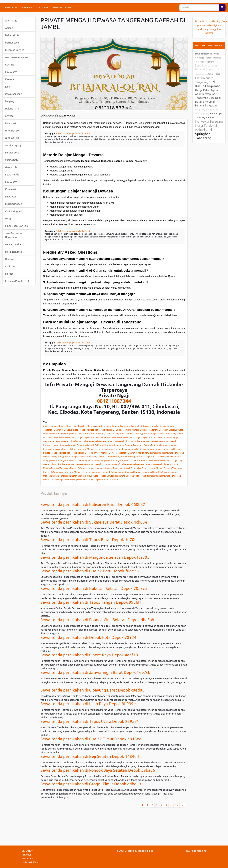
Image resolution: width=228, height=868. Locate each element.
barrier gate (12, 43)
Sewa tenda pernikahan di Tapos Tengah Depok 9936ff (91, 602)
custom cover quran (16, 57)
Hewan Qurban (14, 244)
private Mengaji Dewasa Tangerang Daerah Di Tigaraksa (91, 480)
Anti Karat (11, 21)
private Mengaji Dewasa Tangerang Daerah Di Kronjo (105, 449)
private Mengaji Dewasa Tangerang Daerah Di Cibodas (97, 430)
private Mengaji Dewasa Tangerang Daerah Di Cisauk (116, 434)
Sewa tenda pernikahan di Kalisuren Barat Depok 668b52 (93, 504)
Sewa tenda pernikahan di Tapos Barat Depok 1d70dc (89, 540)
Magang (10, 101)
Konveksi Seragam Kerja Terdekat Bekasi (209, 126)
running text (12, 131)
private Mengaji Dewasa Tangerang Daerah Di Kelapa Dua (81, 445)
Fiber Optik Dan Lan (16, 226)
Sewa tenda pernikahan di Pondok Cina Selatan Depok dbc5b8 (97, 620)
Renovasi (10, 123)
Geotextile (11, 167)
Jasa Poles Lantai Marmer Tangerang (208, 78)
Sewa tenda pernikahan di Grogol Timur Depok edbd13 (91, 784)
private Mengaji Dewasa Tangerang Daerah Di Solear (92, 472)
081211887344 (114, 401)
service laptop (13, 145)
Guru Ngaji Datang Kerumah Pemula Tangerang (208, 102)
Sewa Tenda (12, 175)
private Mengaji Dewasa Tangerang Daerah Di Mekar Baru (121, 453)
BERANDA (11, 7)
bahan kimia (12, 35)
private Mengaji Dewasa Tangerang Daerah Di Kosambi (136, 445)
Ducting (10, 65)
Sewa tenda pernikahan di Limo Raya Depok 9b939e (88, 704)
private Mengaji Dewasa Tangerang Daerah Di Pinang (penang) (90, 464)
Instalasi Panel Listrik (17, 281)
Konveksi (10, 189)
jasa (7, 87)
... (171, 805)
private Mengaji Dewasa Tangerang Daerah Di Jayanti (109, 441)
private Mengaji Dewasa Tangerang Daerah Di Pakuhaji (147, 457)
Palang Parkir (13, 109)
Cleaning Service (15, 50)
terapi (9, 219)
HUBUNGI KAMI (62, 7)
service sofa (12, 153)
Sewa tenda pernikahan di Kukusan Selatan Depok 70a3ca (94, 588)
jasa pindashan (14, 94)
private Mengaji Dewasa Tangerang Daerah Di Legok (156, 449)
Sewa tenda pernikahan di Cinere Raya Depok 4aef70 (89, 655)
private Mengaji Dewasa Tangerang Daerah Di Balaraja (69, 426)
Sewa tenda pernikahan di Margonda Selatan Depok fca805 (95, 557)
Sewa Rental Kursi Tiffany (207, 54)
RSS (188, 851)
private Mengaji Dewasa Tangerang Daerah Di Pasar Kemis (119, 460)
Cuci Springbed (14, 204)
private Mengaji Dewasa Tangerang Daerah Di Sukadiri (144, 472)
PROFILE (27, 7)
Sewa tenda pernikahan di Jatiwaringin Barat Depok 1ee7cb (95, 672)
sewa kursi (11, 197)
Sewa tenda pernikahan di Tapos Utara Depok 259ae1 (90, 721)
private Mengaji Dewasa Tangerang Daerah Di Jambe (136, 437)
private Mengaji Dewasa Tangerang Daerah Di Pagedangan (91, 457)
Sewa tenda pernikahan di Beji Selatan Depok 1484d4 (90, 756)
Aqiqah (9, 28)
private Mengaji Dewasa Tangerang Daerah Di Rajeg (146, 464)
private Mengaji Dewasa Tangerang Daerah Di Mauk (68, 453)
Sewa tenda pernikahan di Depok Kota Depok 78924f (89, 637)
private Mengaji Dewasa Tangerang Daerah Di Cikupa (150, 430)
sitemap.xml (199, 851)
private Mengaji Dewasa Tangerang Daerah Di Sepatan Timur (118, 468)
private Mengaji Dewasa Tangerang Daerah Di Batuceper (123, 426)
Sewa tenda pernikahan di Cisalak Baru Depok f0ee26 (90, 571)
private (9, 116)
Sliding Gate (12, 160)
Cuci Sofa (10, 266)
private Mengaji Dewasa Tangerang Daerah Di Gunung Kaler (81, 437)
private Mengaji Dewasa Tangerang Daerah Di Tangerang (119, 476)
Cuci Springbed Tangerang (203, 134)
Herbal (9, 274)
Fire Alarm (11, 72)
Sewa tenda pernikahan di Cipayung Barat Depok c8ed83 (92, 690)
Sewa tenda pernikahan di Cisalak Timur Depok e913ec (91, 739)
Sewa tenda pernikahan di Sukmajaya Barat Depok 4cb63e (94, 522)
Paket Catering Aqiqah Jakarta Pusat (73, 134)
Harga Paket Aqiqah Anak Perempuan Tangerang (207, 94)
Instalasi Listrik (14, 252)
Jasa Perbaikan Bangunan (14, 235)
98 (176, 805)
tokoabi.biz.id (145, 851)
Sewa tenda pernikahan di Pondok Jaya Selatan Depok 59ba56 (98, 770)
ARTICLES (42, 7)
